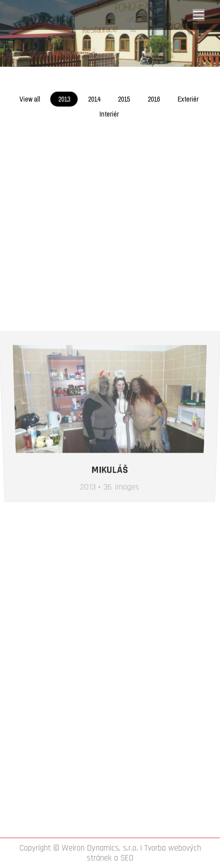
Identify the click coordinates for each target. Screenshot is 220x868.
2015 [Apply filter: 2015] (124, 99)
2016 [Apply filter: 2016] (154, 99)
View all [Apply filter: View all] (30, 99)
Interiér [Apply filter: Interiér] (109, 114)
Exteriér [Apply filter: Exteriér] (188, 99)
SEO (127, 858)
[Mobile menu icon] (199, 15)
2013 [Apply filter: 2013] (64, 99)
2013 (86, 539)
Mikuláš (110, 525)
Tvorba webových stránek (144, 853)
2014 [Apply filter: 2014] (94, 99)
